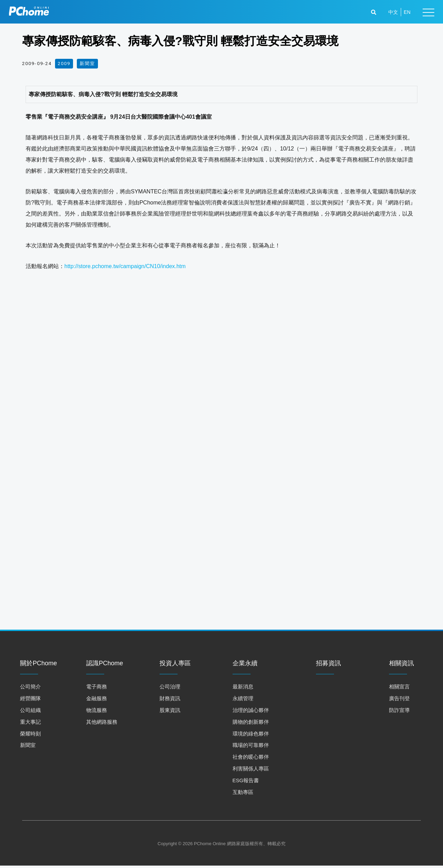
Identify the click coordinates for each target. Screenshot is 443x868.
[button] (374, 13)
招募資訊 (328, 666)
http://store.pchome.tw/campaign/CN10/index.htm (125, 266)
